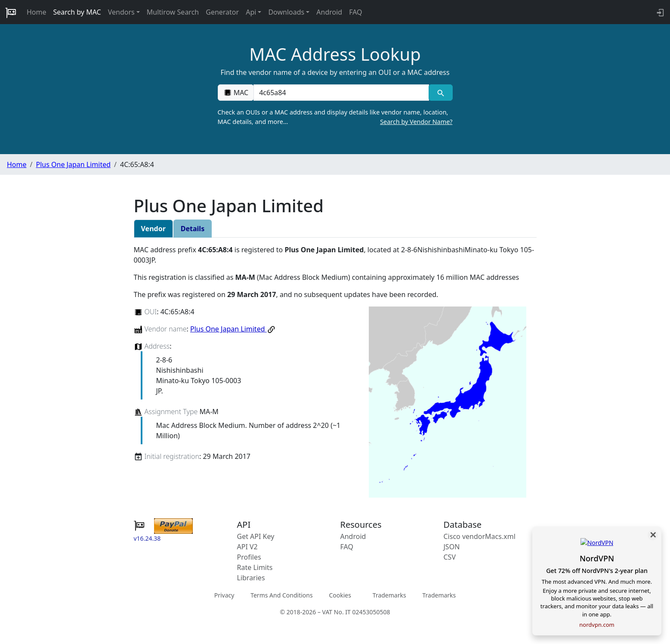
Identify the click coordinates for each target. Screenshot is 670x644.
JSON (452, 547)
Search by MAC (77, 12)
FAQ (355, 12)
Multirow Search (173, 12)
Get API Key (256, 536)
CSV (450, 557)
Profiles (249, 557)
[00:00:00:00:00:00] (341, 93)
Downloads (286, 12)
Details (193, 229)
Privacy (224, 595)
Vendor (153, 229)
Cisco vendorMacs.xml (480, 536)
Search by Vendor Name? (416, 122)
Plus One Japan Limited (73, 164)
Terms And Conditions (281, 595)
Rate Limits (255, 567)
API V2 (247, 547)
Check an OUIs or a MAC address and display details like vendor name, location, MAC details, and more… (335, 117)
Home (37, 12)
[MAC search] (440, 93)
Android (329, 12)
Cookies (340, 595)
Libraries (251, 578)
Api (251, 12)
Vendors (121, 12)
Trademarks (389, 595)
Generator (222, 12)
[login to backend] (659, 12)
